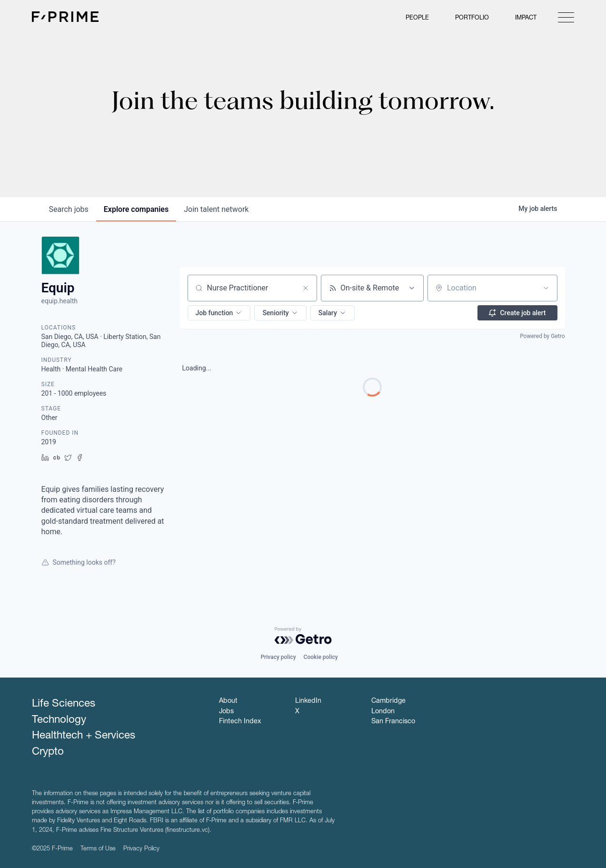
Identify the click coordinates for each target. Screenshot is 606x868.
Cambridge (388, 701)
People (417, 18)
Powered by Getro (542, 336)
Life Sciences (64, 704)
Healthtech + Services (84, 736)
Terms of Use (98, 849)
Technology (59, 720)
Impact (526, 18)
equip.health (60, 301)
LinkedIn (308, 701)
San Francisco (393, 722)
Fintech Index (240, 722)
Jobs (226, 712)
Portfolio (472, 18)
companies (136, 209)
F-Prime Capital (65, 17)
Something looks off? (79, 562)
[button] (219, 313)
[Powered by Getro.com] (303, 636)
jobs (69, 209)
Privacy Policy (141, 849)
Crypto (48, 752)
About (228, 701)
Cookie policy (321, 657)
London (383, 712)
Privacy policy (278, 657)
